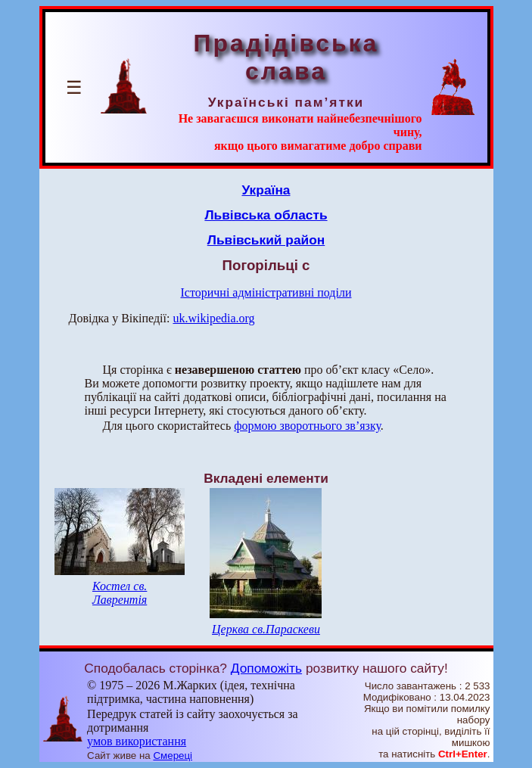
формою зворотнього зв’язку (307, 426)
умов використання (137, 741)
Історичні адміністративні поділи (266, 292)
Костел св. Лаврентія (120, 593)
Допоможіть (266, 668)
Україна (266, 190)
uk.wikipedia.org (213, 318)
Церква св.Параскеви (266, 629)
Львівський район (266, 240)
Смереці (173, 756)
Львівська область (266, 215)
